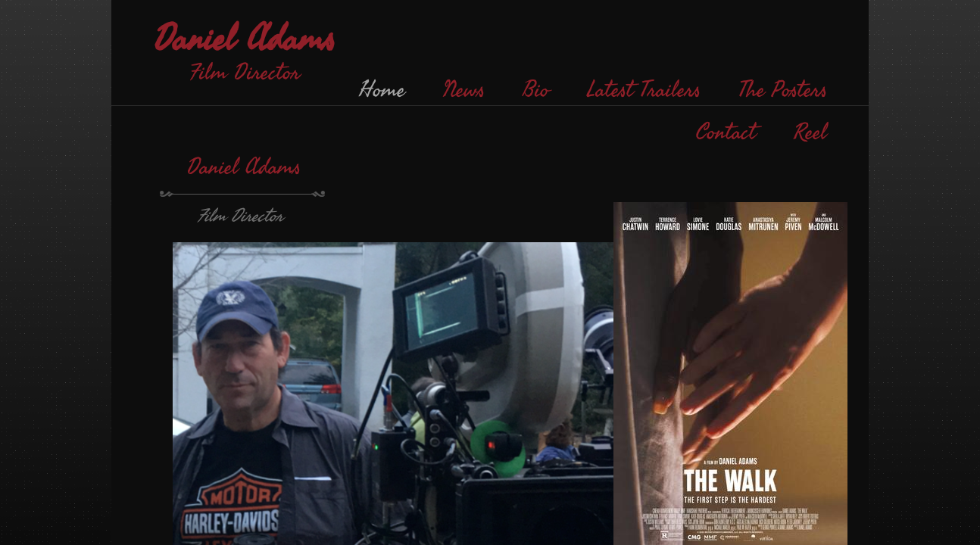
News (464, 90)
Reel (810, 132)
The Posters (783, 90)
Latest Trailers (644, 90)
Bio (536, 90)
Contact (726, 132)
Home (382, 90)
